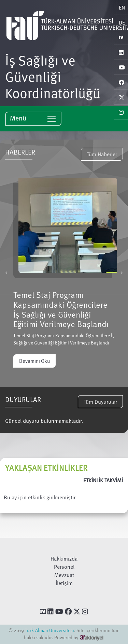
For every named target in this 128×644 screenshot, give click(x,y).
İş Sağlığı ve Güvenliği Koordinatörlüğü (53, 76)
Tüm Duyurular (100, 402)
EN (122, 7)
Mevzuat (64, 575)
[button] (6, 272)
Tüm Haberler (102, 154)
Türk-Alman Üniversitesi (49, 630)
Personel (64, 567)
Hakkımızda (64, 559)
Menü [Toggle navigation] (33, 118)
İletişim (64, 583)
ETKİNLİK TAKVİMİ (103, 480)
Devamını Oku (34, 361)
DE (122, 22)
